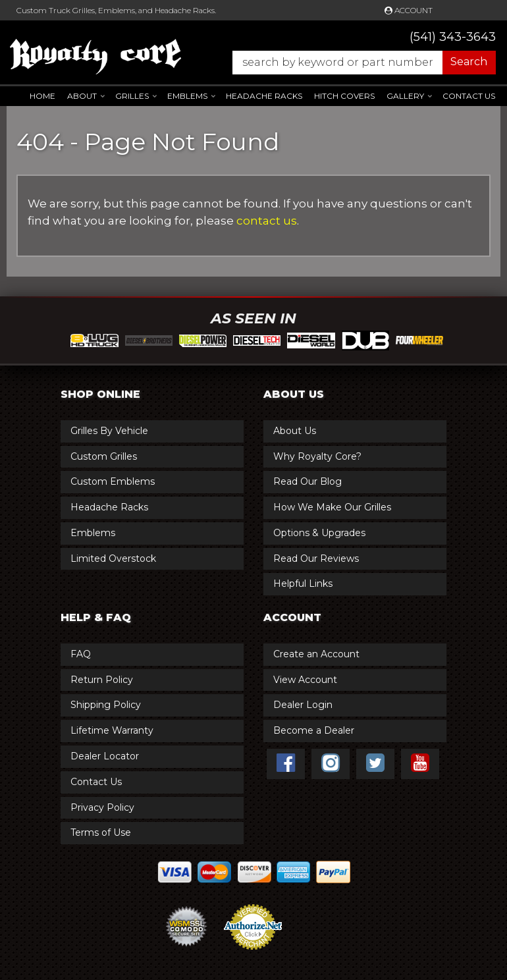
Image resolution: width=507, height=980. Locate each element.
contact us (267, 221)
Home (42, 96)
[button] (358, 63)
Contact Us (469, 96)
